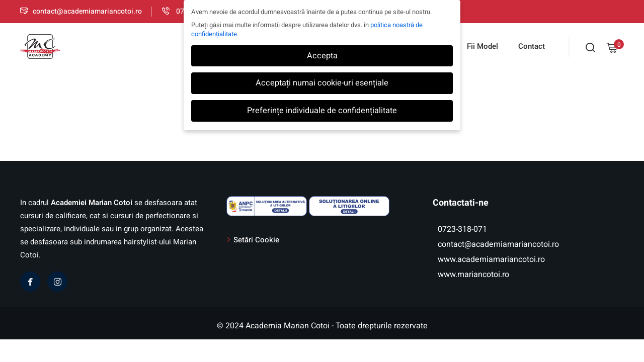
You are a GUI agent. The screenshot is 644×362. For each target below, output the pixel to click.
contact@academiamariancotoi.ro (81, 11)
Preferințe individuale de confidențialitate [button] (322, 111)
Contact (532, 46)
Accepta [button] (322, 56)
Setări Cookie (256, 240)
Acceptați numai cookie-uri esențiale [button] (322, 83)
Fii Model (482, 46)
